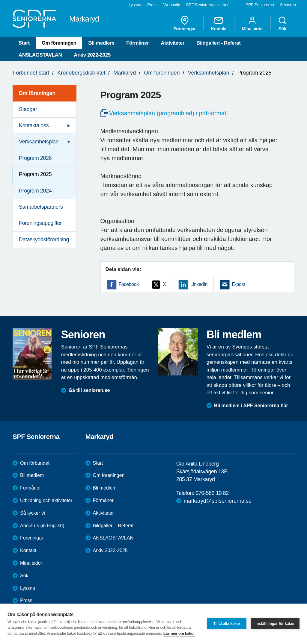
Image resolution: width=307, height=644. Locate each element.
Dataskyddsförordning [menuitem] (44, 240)
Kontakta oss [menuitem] (34, 125)
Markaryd (125, 73)
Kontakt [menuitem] (219, 23)
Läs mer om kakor (179, 633)
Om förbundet (35, 463)
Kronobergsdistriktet (81, 73)
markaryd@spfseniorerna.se (218, 501)
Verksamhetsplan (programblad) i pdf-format (168, 113)
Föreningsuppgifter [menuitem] (40, 223)
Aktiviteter (173, 43)
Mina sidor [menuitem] (252, 23)
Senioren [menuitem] (288, 5)
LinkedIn (199, 284)
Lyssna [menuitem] (135, 5)
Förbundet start (31, 73)
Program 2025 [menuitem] (35, 174)
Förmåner (137, 43)
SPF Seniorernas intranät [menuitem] (208, 5)
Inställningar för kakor (275, 624)
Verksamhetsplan (208, 73)
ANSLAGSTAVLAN (40, 55)
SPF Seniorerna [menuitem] (260, 5)
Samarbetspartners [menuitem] (41, 207)
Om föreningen (59, 43)
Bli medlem (101, 43)
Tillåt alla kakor (227, 624)
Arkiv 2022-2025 (92, 55)
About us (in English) (42, 526)
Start (24, 43)
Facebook (129, 284)
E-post (238, 284)
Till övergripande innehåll (0, 0)
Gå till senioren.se (89, 390)
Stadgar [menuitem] (28, 109)
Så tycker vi (33, 513)
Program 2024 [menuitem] (35, 191)
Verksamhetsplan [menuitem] (39, 142)
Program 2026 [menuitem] (35, 158)
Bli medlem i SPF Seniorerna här (251, 406)
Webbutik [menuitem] (172, 5)
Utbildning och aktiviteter (46, 500)
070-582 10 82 (212, 493)
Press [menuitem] (152, 5)
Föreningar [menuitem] (185, 23)
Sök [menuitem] (282, 23)
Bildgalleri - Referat (218, 43)
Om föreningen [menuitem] (37, 93)
